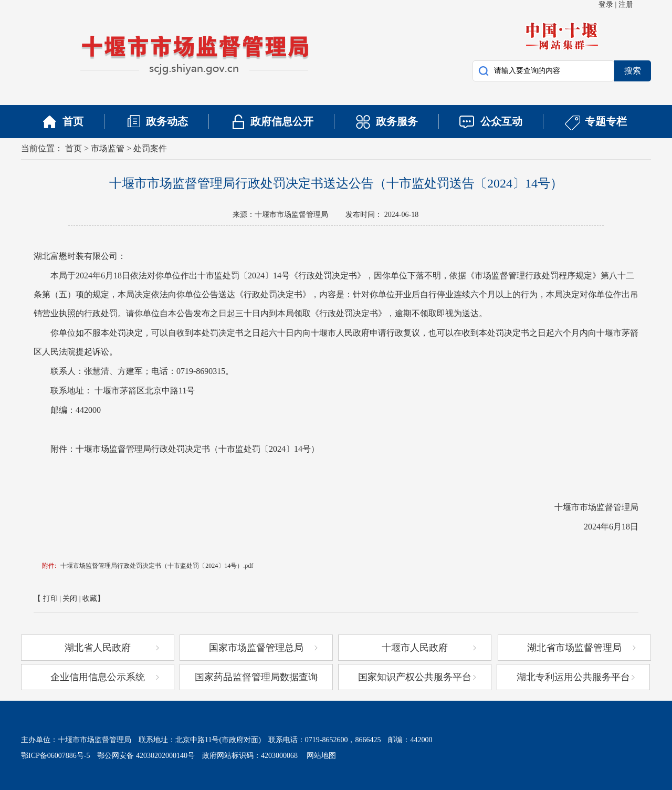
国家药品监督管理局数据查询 (256, 677)
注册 (626, 4)
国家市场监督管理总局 (256, 648)
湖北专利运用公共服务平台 (573, 677)
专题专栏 (606, 121)
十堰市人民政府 (415, 648)
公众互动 (501, 121)
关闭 (70, 599)
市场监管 (108, 148)
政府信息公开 (282, 121)
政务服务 (397, 121)
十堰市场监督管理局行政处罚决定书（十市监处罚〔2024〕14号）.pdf (157, 566)
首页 (73, 121)
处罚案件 (150, 148)
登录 (606, 4)
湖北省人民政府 (98, 648)
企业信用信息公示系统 (98, 677)
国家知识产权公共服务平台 (415, 677)
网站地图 (318, 756)
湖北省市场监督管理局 (574, 648)
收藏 (90, 599)
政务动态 (167, 121)
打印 (50, 599)
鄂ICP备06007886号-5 (55, 756)
